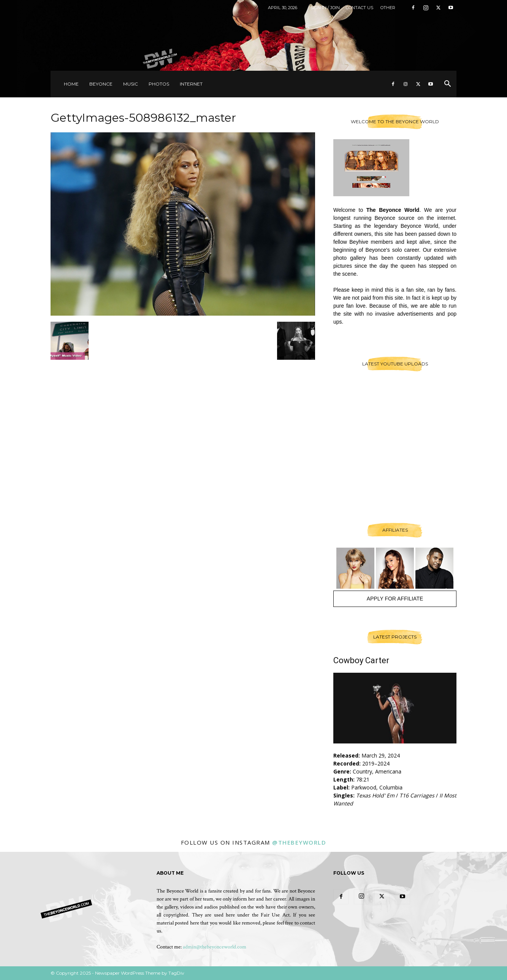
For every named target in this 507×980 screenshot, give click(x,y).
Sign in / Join (325, 8)
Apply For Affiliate (395, 599)
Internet (191, 84)
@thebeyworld (299, 842)
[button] (447, 85)
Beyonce (101, 84)
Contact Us (360, 8)
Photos (159, 84)
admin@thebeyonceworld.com (215, 947)
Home (71, 84)
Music (131, 84)
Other (388, 8)
